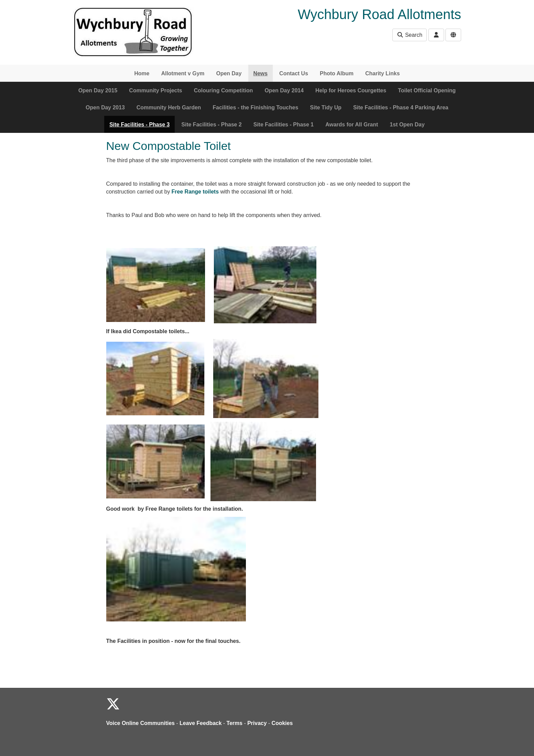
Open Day (229, 73)
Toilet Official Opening (427, 90)
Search (410, 35)
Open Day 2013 (105, 107)
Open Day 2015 (98, 90)
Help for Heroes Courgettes (351, 90)
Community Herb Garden (169, 107)
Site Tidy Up (326, 107)
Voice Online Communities (141, 723)
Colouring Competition (223, 90)
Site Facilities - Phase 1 (284, 125)
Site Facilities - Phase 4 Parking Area (401, 107)
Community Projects (156, 90)
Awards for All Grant (352, 125)
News (261, 73)
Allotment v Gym (183, 73)
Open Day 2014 (284, 90)
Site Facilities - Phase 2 (212, 125)
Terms (234, 723)
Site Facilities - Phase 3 (139, 125)
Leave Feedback (201, 723)
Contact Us (294, 73)
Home (142, 73)
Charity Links (382, 73)
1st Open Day (407, 125)
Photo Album (337, 73)
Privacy (257, 723)
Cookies (282, 723)
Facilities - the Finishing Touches (256, 107)
